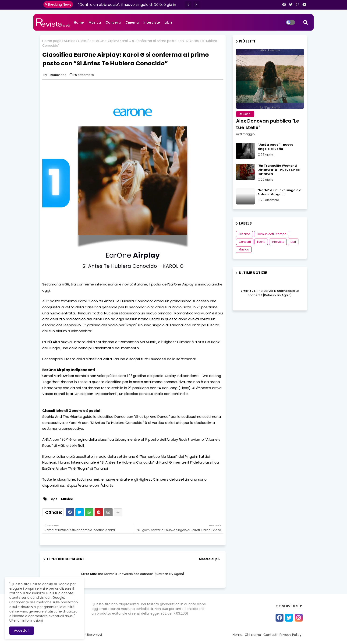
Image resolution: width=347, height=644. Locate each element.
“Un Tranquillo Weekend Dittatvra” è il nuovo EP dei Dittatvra (279, 170)
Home (79, 22)
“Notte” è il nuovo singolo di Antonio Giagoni (280, 192)
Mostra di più (210, 559)
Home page (52, 41)
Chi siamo (253, 635)
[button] (188, 5)
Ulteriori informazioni (26, 620)
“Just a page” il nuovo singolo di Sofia (275, 147)
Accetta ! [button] (22, 630)
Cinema (132, 22)
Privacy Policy (290, 635)
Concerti (113, 22)
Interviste (152, 22)
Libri (168, 22)
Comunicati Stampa (272, 234)
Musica (95, 22)
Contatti (270, 635)
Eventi (261, 242)
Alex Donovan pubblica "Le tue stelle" (268, 124)
